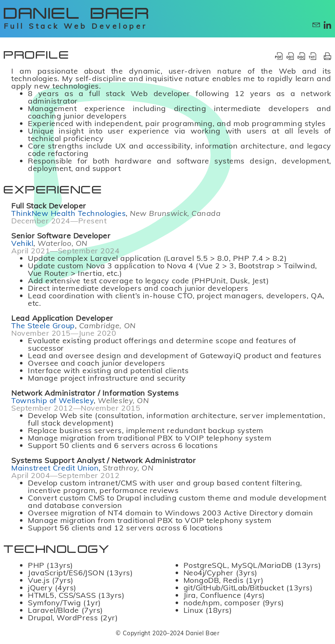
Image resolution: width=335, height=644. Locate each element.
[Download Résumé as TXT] (313, 56)
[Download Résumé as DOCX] (301, 56)
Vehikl (22, 243)
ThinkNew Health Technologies (68, 213)
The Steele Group (43, 326)
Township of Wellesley (52, 401)
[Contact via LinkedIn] (328, 25)
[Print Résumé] (328, 56)
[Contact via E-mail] (316, 25)
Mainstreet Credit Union (55, 468)
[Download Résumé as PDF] (279, 56)
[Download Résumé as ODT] (290, 56)
